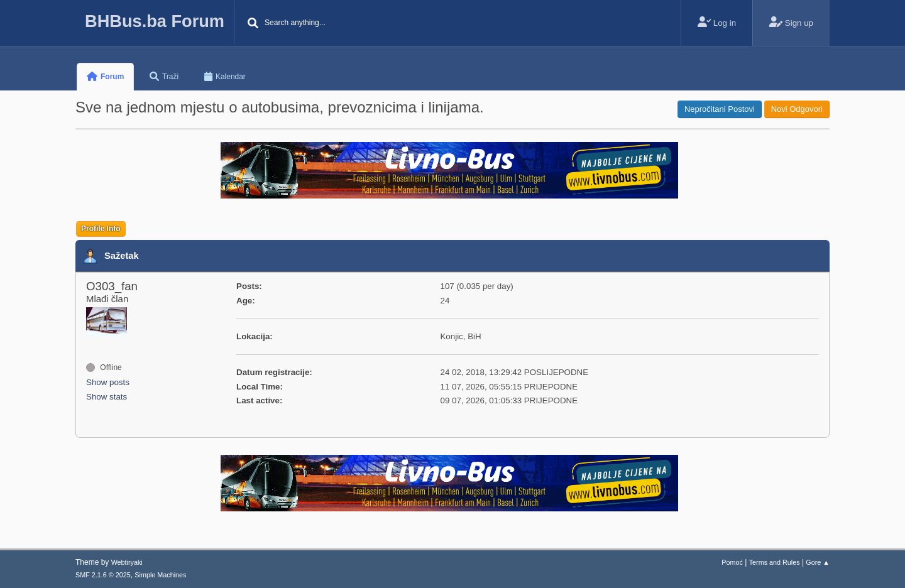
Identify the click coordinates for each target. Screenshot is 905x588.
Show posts (108, 382)
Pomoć (732, 562)
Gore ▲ (818, 562)
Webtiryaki (127, 562)
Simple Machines (160, 575)
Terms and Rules (775, 562)
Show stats (107, 397)
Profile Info (101, 229)
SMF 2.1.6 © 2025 (103, 575)
